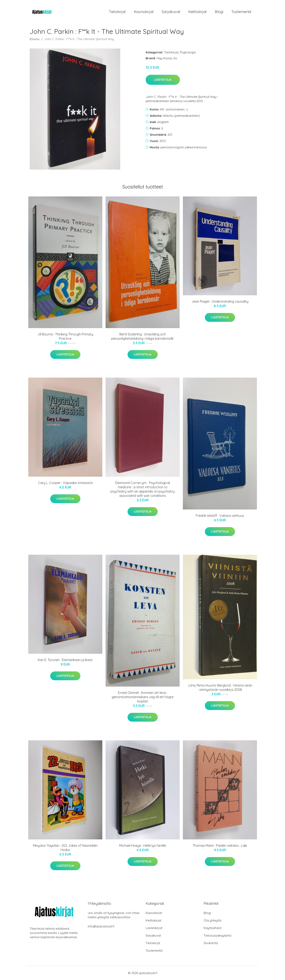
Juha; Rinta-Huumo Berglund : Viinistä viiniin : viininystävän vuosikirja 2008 (220, 687)
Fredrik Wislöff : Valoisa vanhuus (220, 516)
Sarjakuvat (171, 12)
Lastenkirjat (154, 928)
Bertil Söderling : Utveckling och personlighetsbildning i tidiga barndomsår (142, 336)
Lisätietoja (163, 80)
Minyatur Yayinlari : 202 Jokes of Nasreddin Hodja (65, 848)
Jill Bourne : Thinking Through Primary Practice (65, 336)
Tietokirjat (117, 12)
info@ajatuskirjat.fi (101, 926)
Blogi (219, 12)
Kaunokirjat (144, 12)
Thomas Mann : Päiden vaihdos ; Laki (220, 846)
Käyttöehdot (213, 928)
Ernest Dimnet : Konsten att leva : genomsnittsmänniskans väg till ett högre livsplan (143, 697)
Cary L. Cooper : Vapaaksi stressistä (65, 483)
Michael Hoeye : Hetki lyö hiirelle (143, 846)
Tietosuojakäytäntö (218, 935)
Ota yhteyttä (212, 920)
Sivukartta (211, 943)
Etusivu (35, 39)
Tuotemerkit (241, 12)
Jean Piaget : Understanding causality (220, 301)
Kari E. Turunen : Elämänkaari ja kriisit (65, 660)
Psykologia (188, 52)
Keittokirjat (198, 12)
